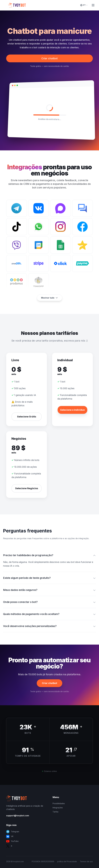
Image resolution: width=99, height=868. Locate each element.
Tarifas (55, 812)
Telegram (13, 832)
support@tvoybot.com (18, 816)
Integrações (58, 808)
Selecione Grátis (27, 417)
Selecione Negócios (27, 488)
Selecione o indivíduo (72, 410)
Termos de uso (86, 861)
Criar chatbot (49, 58)
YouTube (12, 841)
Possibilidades (59, 803)
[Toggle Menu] (93, 5)
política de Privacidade (67, 861)
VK (10, 836)
